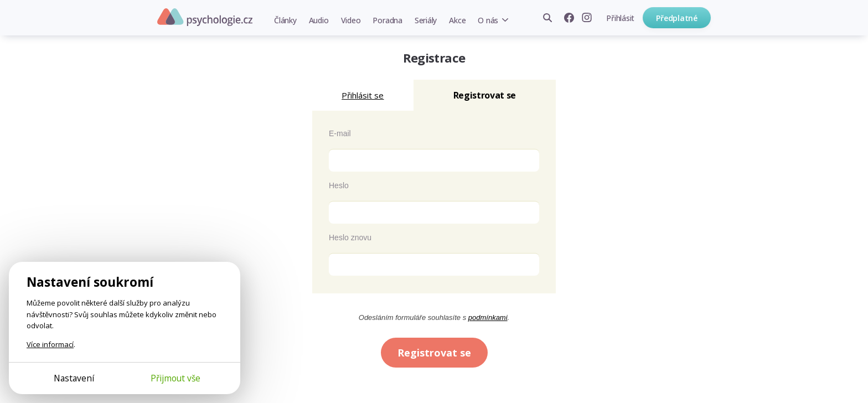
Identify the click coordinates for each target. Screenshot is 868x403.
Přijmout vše (175, 378)
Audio (319, 20)
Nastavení (74, 378)
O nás (488, 20)
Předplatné (677, 18)
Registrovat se (434, 353)
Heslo (339, 185)
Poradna (387, 20)
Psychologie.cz (205, 17)
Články (285, 20)
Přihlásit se (363, 95)
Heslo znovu (350, 237)
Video (351, 20)
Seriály (426, 20)
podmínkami (488, 317)
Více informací (50, 344)
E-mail (340, 133)
